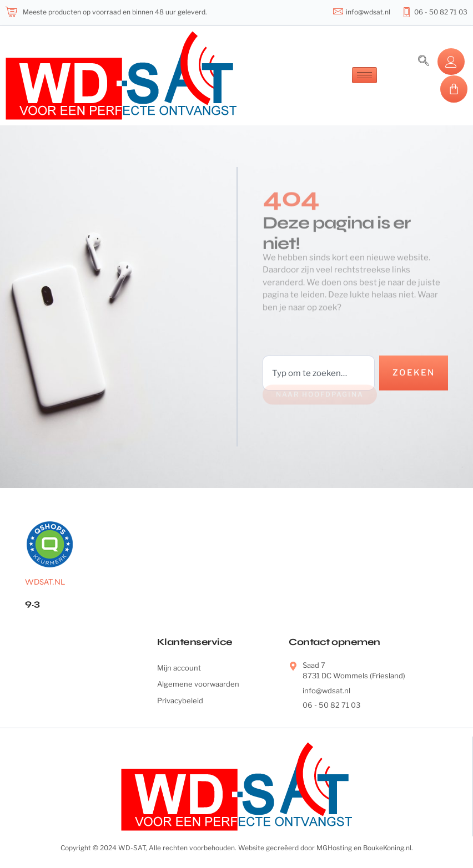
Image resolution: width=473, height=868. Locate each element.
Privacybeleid (180, 701)
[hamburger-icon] (364, 75)
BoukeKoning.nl (387, 848)
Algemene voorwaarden (198, 684)
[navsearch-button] (424, 62)
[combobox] (319, 373)
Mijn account (179, 668)
